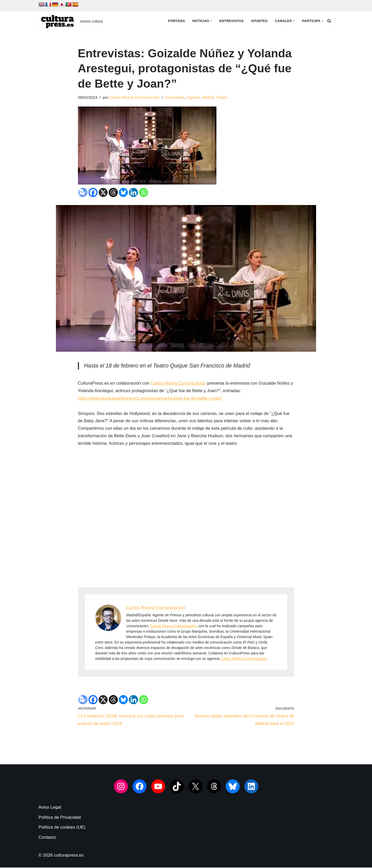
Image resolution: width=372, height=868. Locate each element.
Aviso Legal (50, 808)
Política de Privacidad (60, 818)
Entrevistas (231, 21)
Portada (176, 21)
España (194, 97)
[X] (103, 192)
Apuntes (259, 21)
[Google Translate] (83, 192)
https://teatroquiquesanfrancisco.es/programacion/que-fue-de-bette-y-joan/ (150, 398)
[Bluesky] (123, 192)
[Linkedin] (133, 192)
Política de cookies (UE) (62, 828)
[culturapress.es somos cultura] (71, 22)
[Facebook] (93, 192)
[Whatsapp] (144, 192)
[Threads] (113, 192)
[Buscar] (329, 21)
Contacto (47, 838)
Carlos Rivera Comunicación (135, 97)
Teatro (222, 97)
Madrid (209, 97)
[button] (211, 21)
